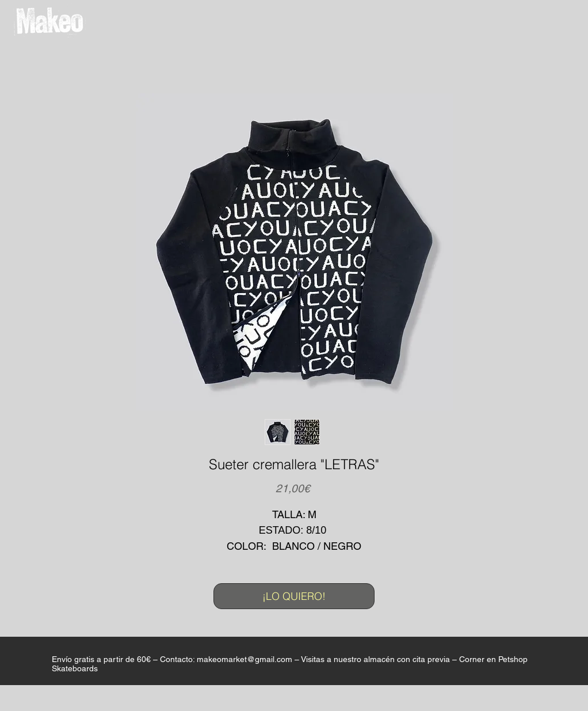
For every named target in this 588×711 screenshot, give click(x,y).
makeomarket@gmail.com (245, 659)
